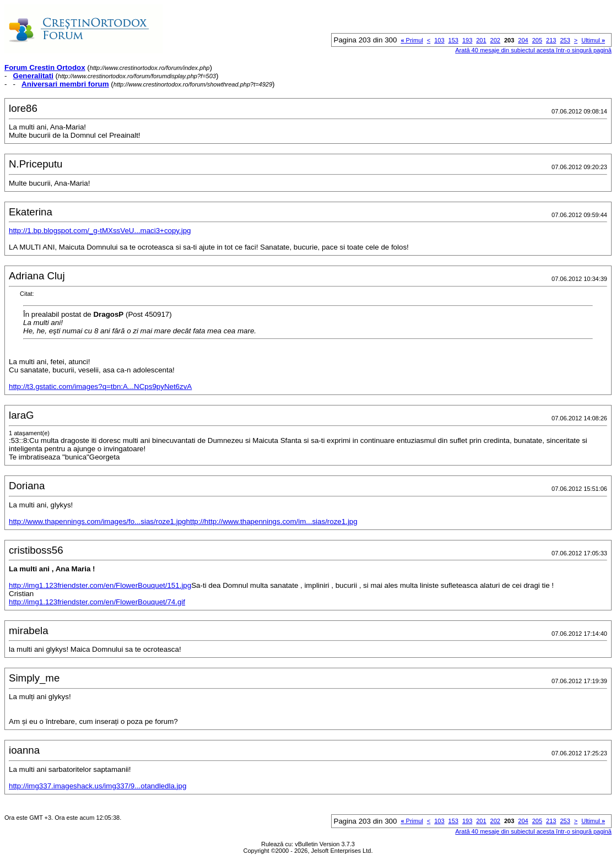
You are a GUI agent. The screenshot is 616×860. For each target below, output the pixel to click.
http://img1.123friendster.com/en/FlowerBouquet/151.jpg (100, 585)
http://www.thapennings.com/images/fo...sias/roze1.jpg (98, 521)
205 (537, 40)
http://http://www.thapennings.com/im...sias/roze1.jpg (272, 521)
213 (551, 40)
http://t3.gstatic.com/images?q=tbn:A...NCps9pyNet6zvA (100, 386)
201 (481, 40)
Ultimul (593, 40)
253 (565, 40)
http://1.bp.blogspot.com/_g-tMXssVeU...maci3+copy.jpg (100, 231)
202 (495, 40)
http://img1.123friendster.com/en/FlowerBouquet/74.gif (97, 602)
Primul (412, 40)
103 (439, 40)
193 (467, 40)
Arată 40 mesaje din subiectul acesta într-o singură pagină (533, 50)
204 (523, 40)
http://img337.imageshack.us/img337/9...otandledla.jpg (98, 786)
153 (453, 40)
